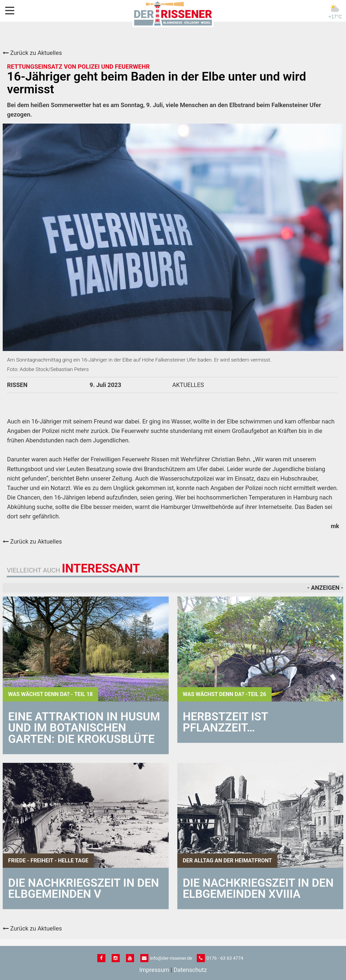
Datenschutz (190, 970)
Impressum (154, 970)
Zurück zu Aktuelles (32, 53)
